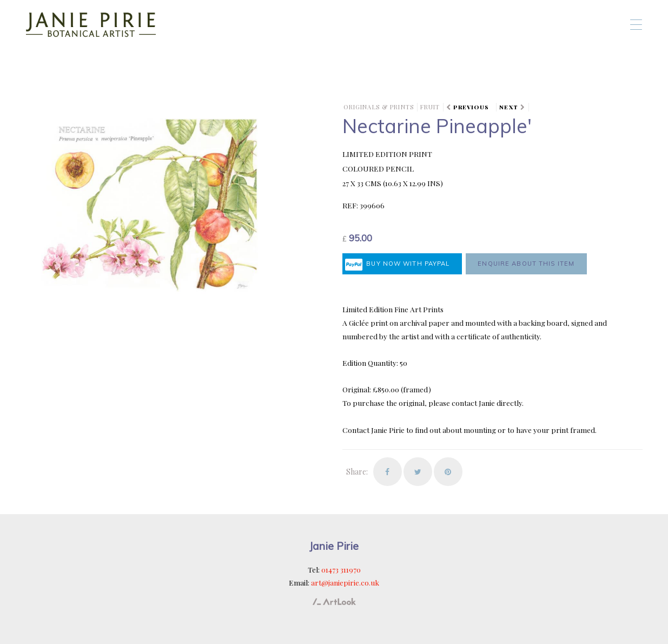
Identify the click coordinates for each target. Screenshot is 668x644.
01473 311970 (341, 569)
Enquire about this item (526, 264)
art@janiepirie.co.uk (345, 582)
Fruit (430, 107)
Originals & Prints (379, 107)
